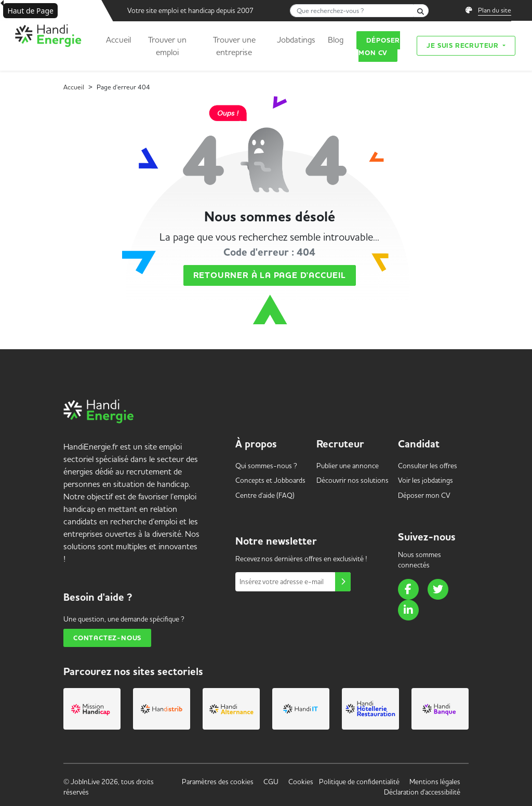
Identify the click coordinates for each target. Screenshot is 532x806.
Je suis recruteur (463, 45)
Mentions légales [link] (435, 782)
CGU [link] (271, 782)
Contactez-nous (107, 638)
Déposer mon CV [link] (424, 495)
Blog (336, 39)
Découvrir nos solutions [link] (353, 480)
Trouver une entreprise (234, 46)
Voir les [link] (425, 480)
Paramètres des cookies (218, 782)
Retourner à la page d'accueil (270, 275)
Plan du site (495, 10)
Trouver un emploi (167, 46)
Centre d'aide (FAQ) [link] (265, 495)
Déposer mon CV (379, 47)
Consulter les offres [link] (428, 466)
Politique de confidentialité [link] (359, 782)
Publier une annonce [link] (348, 466)
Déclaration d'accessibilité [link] (422, 792)
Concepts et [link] (270, 480)
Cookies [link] (301, 782)
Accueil (118, 39)
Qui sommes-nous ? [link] (266, 466)
